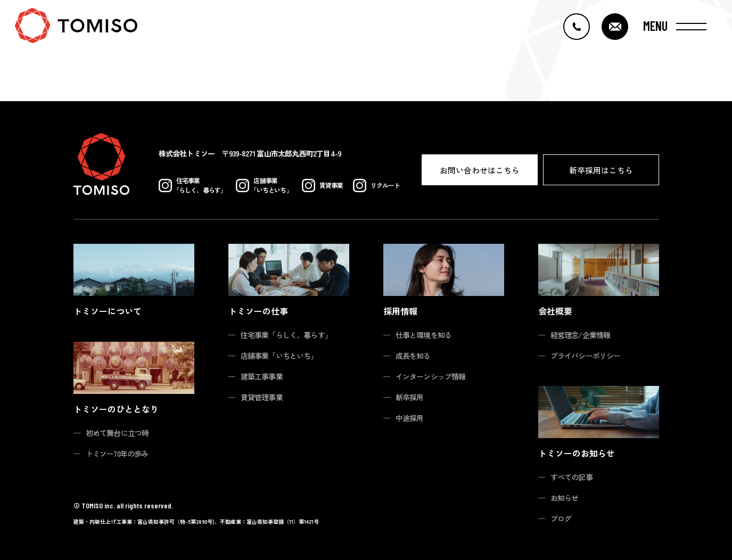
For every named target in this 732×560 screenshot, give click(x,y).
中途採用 (410, 418)
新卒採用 (410, 397)
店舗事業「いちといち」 (279, 356)
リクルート (377, 186)
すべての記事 (571, 477)
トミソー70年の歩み (117, 454)
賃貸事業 (323, 186)
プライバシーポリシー (586, 356)
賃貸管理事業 (262, 397)
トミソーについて (108, 311)
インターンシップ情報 (431, 376)
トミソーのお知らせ (577, 453)
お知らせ (565, 498)
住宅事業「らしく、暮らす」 (286, 335)
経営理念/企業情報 (581, 335)
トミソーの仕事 (258, 311)
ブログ (561, 518)
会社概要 (555, 311)
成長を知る (413, 356)
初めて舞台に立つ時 (117, 433)
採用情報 (400, 311)
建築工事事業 (262, 376)
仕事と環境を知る (424, 335)
